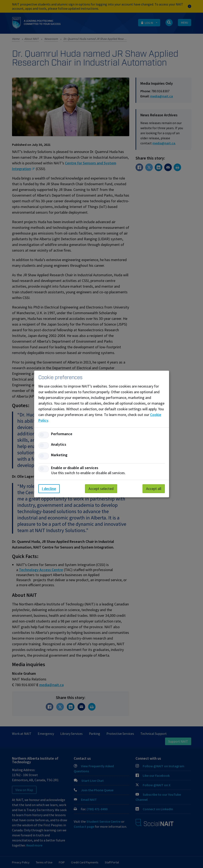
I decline (49, 489)
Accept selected (101, 489)
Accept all (154, 489)
